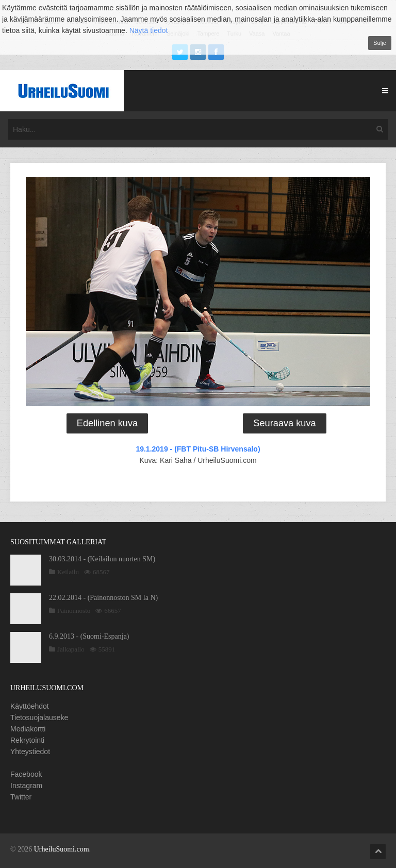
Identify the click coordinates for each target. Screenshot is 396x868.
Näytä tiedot (149, 30)
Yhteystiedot (30, 752)
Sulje (380, 43)
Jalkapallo (71, 649)
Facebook (26, 774)
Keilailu (68, 572)
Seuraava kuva (284, 423)
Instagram (26, 786)
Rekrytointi (27, 740)
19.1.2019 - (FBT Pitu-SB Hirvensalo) (198, 449)
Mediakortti (28, 729)
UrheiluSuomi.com (62, 849)
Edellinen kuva (107, 423)
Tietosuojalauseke (39, 717)
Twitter (21, 797)
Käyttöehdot (30, 706)
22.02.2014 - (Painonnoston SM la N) (103, 598)
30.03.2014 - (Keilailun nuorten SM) (102, 559)
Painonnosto (74, 611)
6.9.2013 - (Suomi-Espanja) (89, 636)
